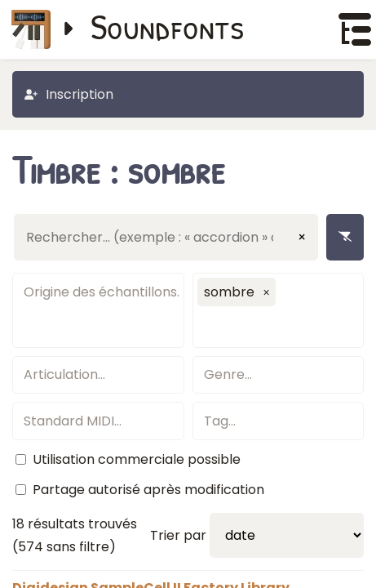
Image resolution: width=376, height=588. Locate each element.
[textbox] (98, 292)
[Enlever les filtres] (345, 237)
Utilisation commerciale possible (137, 459)
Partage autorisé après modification (148, 490)
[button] (267, 292)
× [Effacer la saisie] (302, 237)
